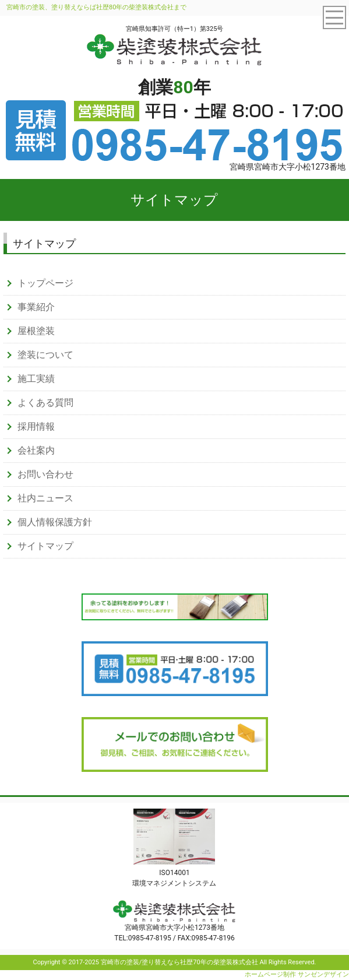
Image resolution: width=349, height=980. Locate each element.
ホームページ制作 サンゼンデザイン (297, 974)
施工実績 (36, 379)
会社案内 (36, 450)
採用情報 (36, 426)
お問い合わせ (45, 474)
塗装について (45, 355)
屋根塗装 (36, 331)
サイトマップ (45, 546)
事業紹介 (36, 307)
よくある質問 (45, 403)
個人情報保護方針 (55, 522)
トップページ (45, 283)
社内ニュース (45, 498)
